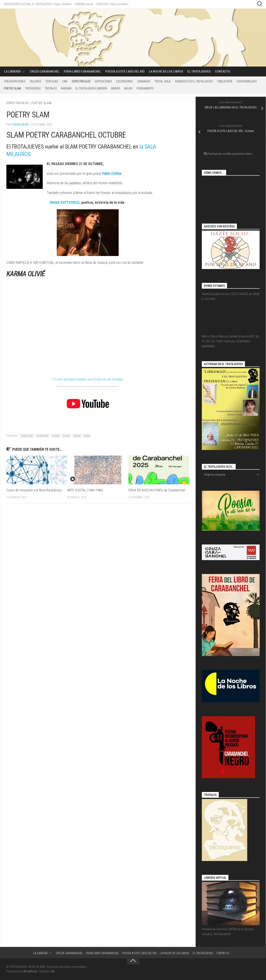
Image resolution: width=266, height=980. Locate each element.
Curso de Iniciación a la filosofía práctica (34, 490)
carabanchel (43, 436)
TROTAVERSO (33, 88)
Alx (53, 971)
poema (66, 436)
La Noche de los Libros (166, 71)
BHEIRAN (66, 88)
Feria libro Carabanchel (82, 71)
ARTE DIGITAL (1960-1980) (85, 490)
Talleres (35, 81)
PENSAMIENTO (145, 88)
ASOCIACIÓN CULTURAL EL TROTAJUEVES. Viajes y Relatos (38, 4)
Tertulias (52, 81)
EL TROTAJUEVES (199, 71)
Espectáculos (81, 81)
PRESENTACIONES (15, 81)
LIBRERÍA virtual (84, 4)
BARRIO (116, 88)
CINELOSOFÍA (225, 81)
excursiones (125, 81)
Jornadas (144, 81)
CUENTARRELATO (247, 81)
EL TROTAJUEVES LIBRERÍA (91, 88)
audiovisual (27, 436)
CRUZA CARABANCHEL (45, 71)
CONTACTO (223, 71)
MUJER (128, 88)
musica (56, 436)
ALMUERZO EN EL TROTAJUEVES (194, 81)
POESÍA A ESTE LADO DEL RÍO (125, 71)
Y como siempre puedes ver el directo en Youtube (88, 379)
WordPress (30, 971)
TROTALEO (51, 88)
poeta (87, 436)
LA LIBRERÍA (12, 71)
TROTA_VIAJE (163, 81)
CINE (65, 81)
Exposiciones (103, 81)
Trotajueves (21, 125)
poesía (77, 436)
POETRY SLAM (12, 88)
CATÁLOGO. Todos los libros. (112, 4)
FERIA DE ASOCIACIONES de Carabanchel (157, 490)
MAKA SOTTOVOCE (65, 202)
